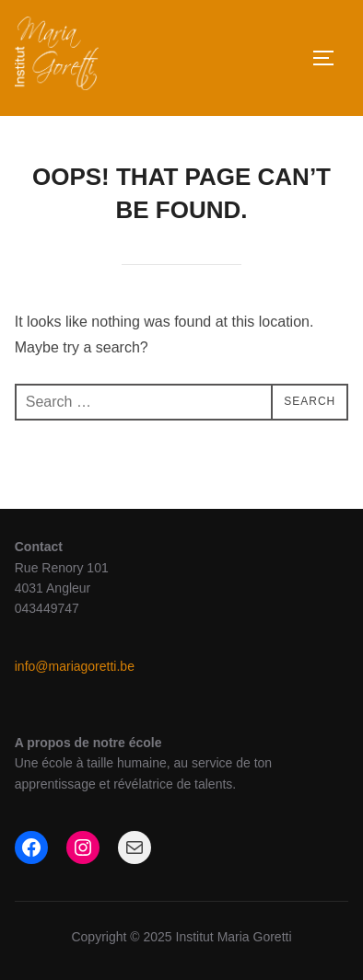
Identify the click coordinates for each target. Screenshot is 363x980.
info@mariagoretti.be (75, 666)
